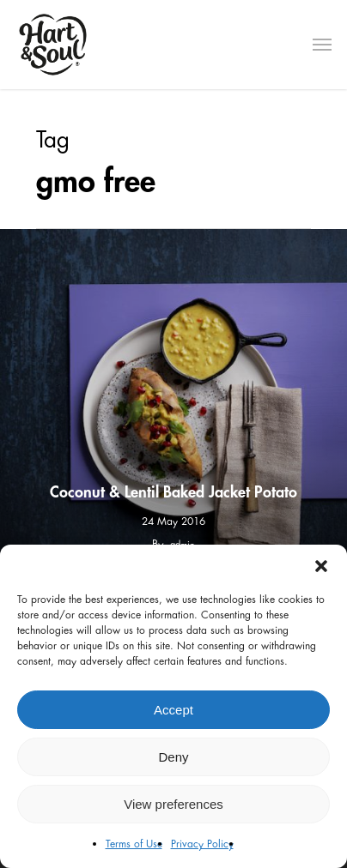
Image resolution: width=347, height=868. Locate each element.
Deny (173, 757)
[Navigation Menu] (322, 45)
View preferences (173, 804)
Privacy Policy (202, 844)
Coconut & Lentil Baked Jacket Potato (173, 492)
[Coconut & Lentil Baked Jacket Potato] (173, 402)
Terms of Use (134, 844)
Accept (173, 710)
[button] (321, 566)
